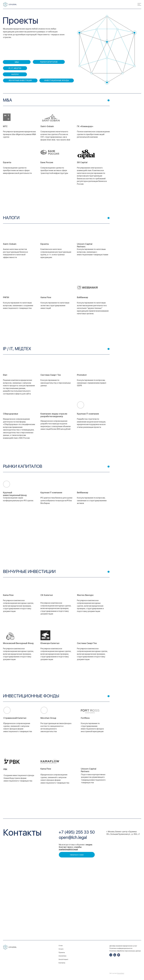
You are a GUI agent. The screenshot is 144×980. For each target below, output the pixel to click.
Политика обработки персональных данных (125, 951)
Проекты (62, 952)
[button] (77, 855)
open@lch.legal (73, 837)
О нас (61, 946)
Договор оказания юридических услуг (123, 946)
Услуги (61, 949)
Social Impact (63, 959)
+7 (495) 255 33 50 (77, 832)
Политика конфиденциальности (121, 948)
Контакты (62, 963)
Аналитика (62, 956)
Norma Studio (121, 973)
